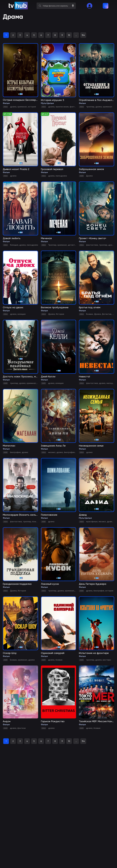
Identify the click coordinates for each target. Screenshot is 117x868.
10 (69, 35)
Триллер (52, 245)
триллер (90, 107)
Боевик (90, 314)
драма (13, 107)
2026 (5, 107)
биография (15, 452)
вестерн (107, 660)
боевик (36, 522)
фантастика (92, 245)
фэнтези (74, 107)
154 (83, 35)
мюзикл (52, 452)
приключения (62, 107)
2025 (81, 176)
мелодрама (61, 176)
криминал (22, 107)
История (60, 314)
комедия (22, 314)
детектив (72, 245)
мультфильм (92, 522)
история (32, 107)
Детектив (107, 314)
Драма (89, 176)
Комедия (14, 245)
